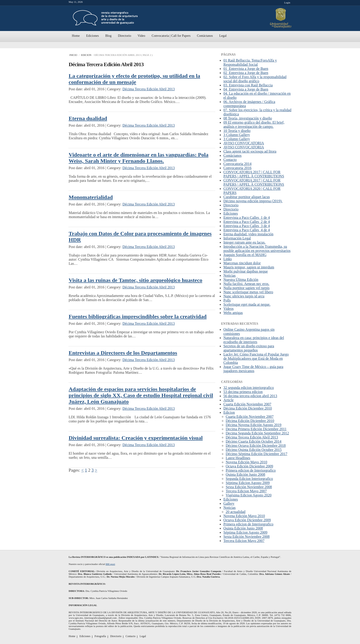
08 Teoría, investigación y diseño (248, 118)
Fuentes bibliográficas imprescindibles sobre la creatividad (138, 316)
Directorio (125, 36)
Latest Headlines (238, 458)
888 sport (110, 564)
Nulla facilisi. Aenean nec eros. (246, 284)
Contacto (230, 160)
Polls (227, 300)
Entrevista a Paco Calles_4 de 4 (247, 230)
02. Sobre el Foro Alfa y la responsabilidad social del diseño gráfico (255, 79)
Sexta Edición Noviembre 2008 (249, 487)
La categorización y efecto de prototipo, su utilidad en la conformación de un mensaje (134, 79)
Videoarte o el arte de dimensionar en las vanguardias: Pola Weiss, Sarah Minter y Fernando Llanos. (139, 158)
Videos (228, 309)
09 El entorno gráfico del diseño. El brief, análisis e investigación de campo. (254, 124)
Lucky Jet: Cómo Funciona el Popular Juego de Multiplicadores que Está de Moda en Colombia (256, 358)
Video (141, 36)
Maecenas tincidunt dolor (242, 263)
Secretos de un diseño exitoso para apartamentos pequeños (249, 348)
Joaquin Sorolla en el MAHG (245, 255)
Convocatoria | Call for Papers (171, 36)
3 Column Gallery (237, 135)
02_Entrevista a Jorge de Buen (246, 73)
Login (287, 3)
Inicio (73, 55)
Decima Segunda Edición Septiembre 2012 (257, 433)
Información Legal (237, 238)
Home (76, 36)
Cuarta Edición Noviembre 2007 (247, 404)
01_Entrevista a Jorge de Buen (246, 69)
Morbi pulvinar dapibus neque (246, 271)
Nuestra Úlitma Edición (241, 280)
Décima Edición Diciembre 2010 (248, 408)
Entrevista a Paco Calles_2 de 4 (247, 222)
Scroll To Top (289, 548)
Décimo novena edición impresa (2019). (253, 201)
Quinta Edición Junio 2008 (245, 474)
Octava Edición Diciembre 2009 (249, 466)
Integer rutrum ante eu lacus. (244, 242)
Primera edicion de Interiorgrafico (251, 470)
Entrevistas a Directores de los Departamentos (123, 353)
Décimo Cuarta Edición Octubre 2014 (254, 441)
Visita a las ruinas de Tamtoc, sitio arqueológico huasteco (135, 280)
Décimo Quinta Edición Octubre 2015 (254, 450)
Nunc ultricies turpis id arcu (244, 296)
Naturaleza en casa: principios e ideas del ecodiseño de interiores (254, 340)
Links (228, 259)
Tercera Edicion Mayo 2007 (246, 491)
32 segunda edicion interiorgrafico (249, 388)
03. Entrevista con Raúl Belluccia (248, 85)
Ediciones (92, 36)
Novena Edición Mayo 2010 (246, 462)
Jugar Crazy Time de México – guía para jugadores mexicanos (253, 369)
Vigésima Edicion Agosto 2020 (249, 495)
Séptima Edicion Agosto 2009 (248, 483)
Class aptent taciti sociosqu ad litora (250, 151)
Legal (223, 36)
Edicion (86, 55)
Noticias (229, 275)
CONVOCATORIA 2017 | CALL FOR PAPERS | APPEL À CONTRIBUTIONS (254, 174)
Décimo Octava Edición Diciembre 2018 (256, 446)
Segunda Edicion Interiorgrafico (249, 479)
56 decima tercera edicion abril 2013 (250, 396)
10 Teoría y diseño (237, 131)
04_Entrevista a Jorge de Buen (246, 89)
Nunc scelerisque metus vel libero (248, 292)
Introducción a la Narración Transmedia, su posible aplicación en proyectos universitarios (257, 249)
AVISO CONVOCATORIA (244, 143)
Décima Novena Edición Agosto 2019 (254, 425)
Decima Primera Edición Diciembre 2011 (256, 429)
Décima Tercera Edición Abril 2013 (149, 89)
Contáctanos (205, 36)
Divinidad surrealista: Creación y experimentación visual (136, 438)
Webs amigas (233, 313)
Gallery (229, 503)
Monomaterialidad (91, 197)
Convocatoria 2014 (237, 164)
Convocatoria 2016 (237, 168)
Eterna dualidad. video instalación (248, 234)
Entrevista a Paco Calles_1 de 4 (247, 218)
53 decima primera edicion (243, 392)
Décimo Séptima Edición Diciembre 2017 (256, 454)
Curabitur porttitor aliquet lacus (247, 197)
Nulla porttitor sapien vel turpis (246, 288)
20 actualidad (236, 512)
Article (228, 400)
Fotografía (100, 636)
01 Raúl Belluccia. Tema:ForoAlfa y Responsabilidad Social (250, 62)
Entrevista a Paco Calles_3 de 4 (247, 226)
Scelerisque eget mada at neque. (247, 304)
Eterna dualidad (88, 118)
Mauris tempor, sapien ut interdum (249, 267)
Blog (108, 36)
